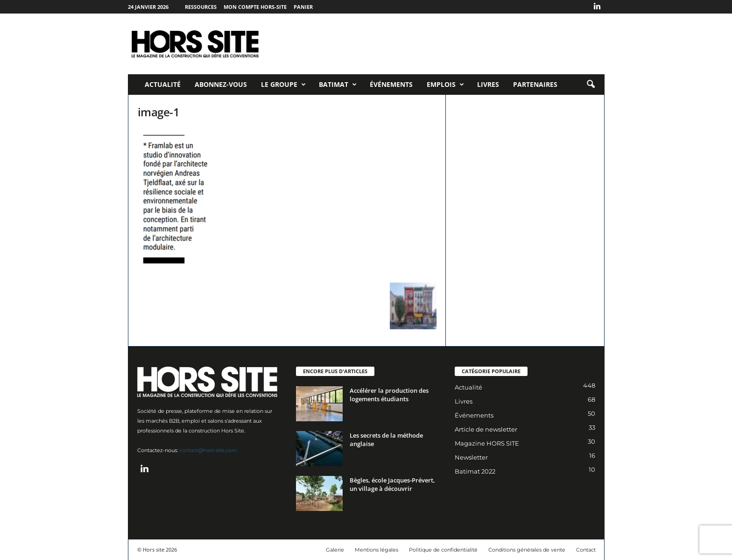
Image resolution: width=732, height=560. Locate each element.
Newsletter (471, 457)
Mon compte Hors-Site (255, 7)
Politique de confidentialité (443, 550)
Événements (391, 84)
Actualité (163, 84)
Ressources (201, 7)
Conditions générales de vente (527, 550)
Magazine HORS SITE (487, 443)
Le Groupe (283, 85)
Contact (586, 550)
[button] (591, 85)
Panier (303, 7)
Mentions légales (377, 550)
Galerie (335, 550)
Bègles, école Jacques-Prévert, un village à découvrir (392, 484)
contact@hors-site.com (208, 450)
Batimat (338, 85)
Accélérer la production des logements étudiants (389, 395)
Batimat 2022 (475, 471)
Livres (488, 84)
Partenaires (535, 84)
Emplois (445, 85)
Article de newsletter (486, 429)
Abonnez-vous (221, 84)
